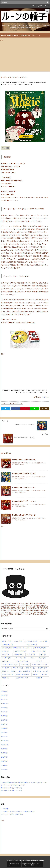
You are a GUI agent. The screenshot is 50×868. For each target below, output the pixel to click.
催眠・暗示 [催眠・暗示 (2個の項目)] (30, 668)
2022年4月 (4, 769)
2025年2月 (4, 695)
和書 (17, 35)
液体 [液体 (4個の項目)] (44, 674)
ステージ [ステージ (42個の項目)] (18, 655)
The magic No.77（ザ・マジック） (25, 501)
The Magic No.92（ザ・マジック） (12, 791)
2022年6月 (4, 761)
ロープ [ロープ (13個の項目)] (6, 668)
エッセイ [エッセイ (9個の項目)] (18, 641)
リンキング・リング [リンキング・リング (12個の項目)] (40, 664)
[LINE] (35, 408)
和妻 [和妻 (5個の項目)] (14, 671)
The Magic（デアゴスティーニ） (31, 35)
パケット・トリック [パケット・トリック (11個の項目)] (38, 658)
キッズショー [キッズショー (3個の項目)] (31, 645)
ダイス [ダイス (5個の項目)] (42, 655)
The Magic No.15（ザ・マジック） (25, 487)
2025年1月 (4, 699)
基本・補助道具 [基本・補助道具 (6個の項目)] (25, 671)
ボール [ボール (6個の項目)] (39, 661)
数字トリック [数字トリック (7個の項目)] (7, 674)
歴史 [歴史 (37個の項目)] (35, 674)
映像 (42, 82)
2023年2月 (4, 736)
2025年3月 (4, 691)
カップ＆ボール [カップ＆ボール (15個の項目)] (31, 641)
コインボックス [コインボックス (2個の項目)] (20, 651)
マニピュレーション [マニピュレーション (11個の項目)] (10, 664)
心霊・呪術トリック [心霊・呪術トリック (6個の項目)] (40, 671)
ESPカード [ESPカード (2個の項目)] (7, 641)
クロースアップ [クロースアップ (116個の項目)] (40, 648)
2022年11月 (5, 741)
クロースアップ (12, 84)
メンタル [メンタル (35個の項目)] (25, 664)
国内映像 (37, 82)
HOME (4, 35)
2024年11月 (5, 704)
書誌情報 (5, 809)
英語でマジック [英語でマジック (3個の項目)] (22, 678)
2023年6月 (4, 728)
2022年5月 (4, 765)
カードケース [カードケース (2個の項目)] (7, 645)
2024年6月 (4, 708)
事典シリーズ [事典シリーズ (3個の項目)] (18, 668)
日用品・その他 (28, 84)
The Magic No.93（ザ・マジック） (12, 788)
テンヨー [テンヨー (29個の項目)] (6, 658)
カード (4, 84)
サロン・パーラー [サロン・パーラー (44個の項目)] (38, 651)
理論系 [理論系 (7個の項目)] (5, 678)
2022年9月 (4, 749)
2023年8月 (4, 720)
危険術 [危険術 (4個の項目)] (5, 671)
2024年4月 (4, 712)
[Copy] (44, 408)
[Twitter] (6, 408)
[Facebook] (15, 408)
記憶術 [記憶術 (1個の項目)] (39, 678)
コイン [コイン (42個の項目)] (6, 651)
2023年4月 (4, 732)
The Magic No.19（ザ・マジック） (25, 474)
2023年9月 (4, 716)
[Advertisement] (17, 55)
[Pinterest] (25, 408)
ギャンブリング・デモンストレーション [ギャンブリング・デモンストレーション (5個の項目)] (16, 648)
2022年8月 (4, 753)
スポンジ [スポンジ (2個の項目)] (31, 655)
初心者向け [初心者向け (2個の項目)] (43, 668)
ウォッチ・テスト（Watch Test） (12, 814)
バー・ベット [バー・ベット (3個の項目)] (20, 658)
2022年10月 (5, 745)
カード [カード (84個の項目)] (44, 641)
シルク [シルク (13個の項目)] (6, 655)
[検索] (48, 2)
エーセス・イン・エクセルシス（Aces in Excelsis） (18, 811)
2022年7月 (4, 757)
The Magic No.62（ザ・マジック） (25, 460)
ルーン (46, 397)
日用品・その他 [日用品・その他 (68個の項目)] (23, 674)
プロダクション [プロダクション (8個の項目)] (22, 661)
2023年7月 (4, 724)
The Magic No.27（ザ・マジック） (25, 515)
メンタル (20, 84)
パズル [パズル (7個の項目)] (5, 661)
